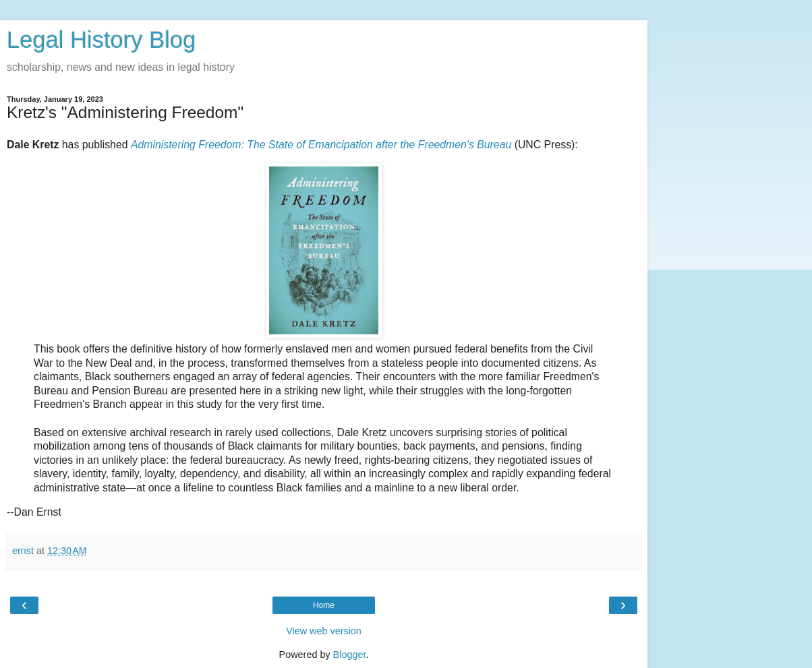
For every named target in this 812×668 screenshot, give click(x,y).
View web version (324, 631)
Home (324, 605)
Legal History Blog (101, 40)
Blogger (350, 655)
